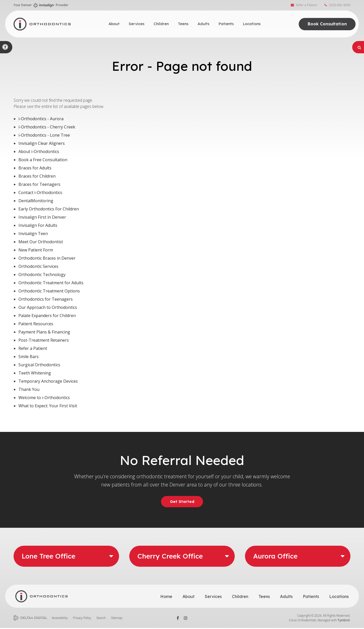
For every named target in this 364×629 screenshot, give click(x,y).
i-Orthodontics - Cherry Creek (47, 127)
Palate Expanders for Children (47, 316)
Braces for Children (37, 176)
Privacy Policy (82, 619)
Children (240, 597)
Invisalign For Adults (38, 225)
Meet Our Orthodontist (41, 242)
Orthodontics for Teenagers (46, 299)
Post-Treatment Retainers (44, 340)
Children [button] (161, 24)
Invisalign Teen (33, 234)
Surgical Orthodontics (39, 365)
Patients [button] (226, 24)
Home (166, 597)
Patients (311, 597)
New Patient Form (36, 250)
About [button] (114, 24)
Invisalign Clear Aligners (42, 143)
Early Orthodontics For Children (49, 209)
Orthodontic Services (38, 266)
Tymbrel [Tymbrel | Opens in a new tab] (344, 621)
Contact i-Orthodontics (40, 192)
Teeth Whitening (35, 373)
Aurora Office (275, 557)
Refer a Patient (306, 6)
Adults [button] (204, 24)
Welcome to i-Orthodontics (44, 398)
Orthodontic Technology (42, 275)
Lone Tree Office (49, 557)
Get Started (182, 502)
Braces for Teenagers (39, 184)
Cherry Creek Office (170, 557)
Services (213, 597)
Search (101, 619)
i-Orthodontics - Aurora (41, 119)
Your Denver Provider (41, 6)
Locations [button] (252, 24)
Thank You (29, 389)
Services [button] (137, 24)
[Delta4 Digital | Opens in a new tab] (30, 619)
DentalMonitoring (36, 201)
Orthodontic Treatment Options (49, 291)
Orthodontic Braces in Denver (47, 258)
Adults (286, 597)
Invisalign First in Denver (42, 217)
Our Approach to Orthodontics (48, 307)
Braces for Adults (35, 168)
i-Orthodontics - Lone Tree (44, 135)
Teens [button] (183, 24)
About (189, 597)
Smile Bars (29, 357)
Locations (339, 597)
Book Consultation (325, 24)
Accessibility (60, 619)
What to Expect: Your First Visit (48, 406)
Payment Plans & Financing (44, 332)
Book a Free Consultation (43, 160)
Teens (264, 597)
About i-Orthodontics (39, 151)
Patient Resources (36, 324)
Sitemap (117, 619)
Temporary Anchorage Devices (48, 381)
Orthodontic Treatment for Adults (51, 283)
